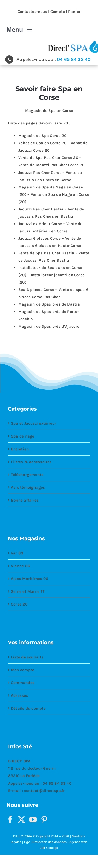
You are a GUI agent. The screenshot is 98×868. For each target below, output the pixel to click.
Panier (74, 12)
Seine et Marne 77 (28, 591)
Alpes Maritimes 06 (30, 579)
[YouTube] (33, 820)
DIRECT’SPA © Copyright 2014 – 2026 (41, 836)
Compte (58, 12)
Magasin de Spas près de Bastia (49, 304)
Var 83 (17, 553)
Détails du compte (28, 708)
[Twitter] (21, 820)
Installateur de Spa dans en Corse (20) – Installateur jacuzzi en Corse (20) (51, 275)
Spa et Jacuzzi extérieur (34, 423)
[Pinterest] (44, 820)
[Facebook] (10, 820)
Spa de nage (23, 436)
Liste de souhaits (27, 657)
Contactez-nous (32, 12)
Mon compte (23, 670)
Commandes (23, 683)
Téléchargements (27, 475)
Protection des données (50, 842)
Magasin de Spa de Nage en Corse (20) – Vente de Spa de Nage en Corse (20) (54, 194)
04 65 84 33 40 (74, 59)
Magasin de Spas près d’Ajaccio (49, 326)
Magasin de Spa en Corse (49, 111)
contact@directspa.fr (44, 791)
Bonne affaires (25, 500)
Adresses (20, 695)
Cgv (27, 842)
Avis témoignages (28, 487)
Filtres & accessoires (31, 462)
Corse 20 (19, 604)
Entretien (20, 449)
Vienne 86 (21, 566)
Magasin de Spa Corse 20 (42, 136)
